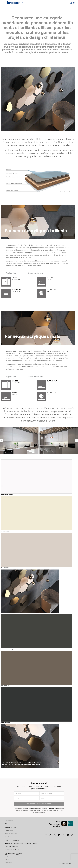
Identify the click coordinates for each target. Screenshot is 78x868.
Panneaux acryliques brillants (36, 231)
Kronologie (8, 837)
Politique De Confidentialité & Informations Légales (21, 843)
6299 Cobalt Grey (7, 649)
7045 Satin (5, 568)
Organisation (9, 821)
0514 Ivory (5, 531)
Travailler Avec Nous (11, 834)
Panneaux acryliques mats (33, 336)
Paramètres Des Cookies (12, 850)
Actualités (19, 853)
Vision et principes (11, 827)
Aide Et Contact (10, 853)
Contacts (8, 860)
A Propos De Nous (10, 824)
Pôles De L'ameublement (12, 840)
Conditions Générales (11, 847)
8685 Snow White (7, 494)
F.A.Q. (7, 856)
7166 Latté (5, 686)
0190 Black (5, 722)
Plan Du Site (9, 863)
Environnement (9, 830)
